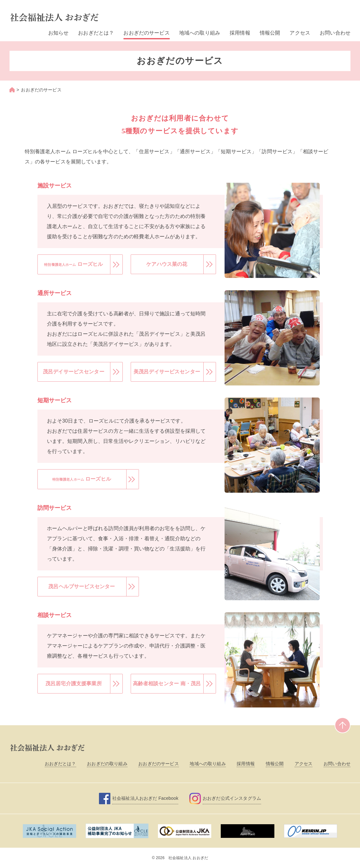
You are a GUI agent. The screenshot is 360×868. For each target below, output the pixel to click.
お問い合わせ (335, 33)
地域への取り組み (200, 33)
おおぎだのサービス (146, 33)
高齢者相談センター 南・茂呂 (167, 684)
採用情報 (240, 33)
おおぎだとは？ (96, 33)
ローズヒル (73, 264)
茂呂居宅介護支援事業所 (74, 684)
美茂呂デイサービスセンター (167, 372)
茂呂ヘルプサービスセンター (82, 586)
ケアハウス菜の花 (167, 264)
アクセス (300, 33)
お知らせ (59, 33)
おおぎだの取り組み (107, 764)
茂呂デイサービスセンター (74, 372)
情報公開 (270, 33)
